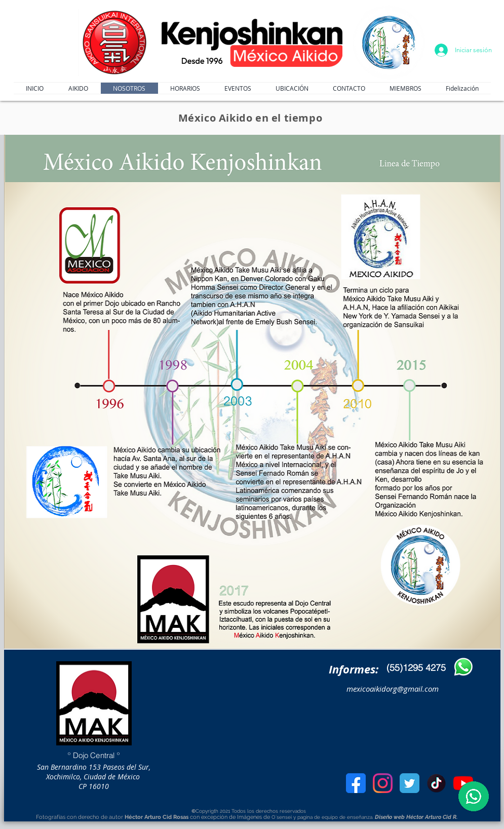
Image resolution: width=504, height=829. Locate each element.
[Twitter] (410, 783)
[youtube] (463, 783)
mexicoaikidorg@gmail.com (393, 689)
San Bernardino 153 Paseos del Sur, (94, 767)
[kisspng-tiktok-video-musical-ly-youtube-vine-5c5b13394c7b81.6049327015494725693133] (436, 783)
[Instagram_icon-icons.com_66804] (383, 783)
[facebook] (356, 783)
